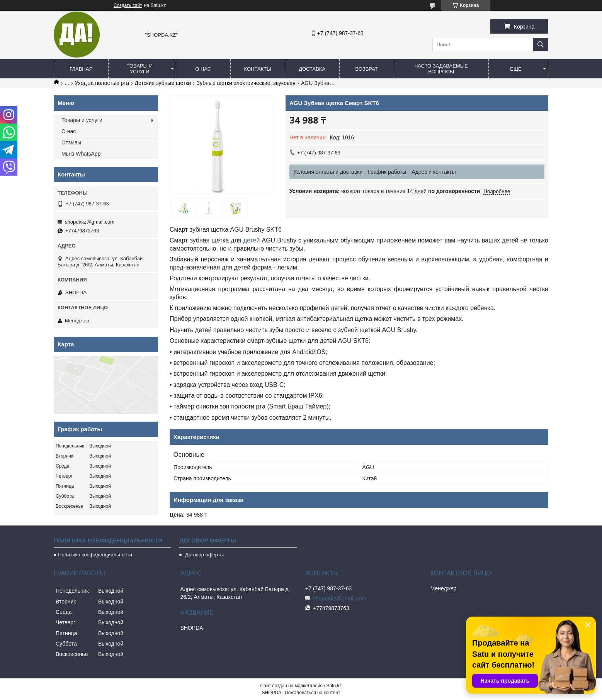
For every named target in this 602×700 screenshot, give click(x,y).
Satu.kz (334, 686)
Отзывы (71, 142)
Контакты (258, 69)
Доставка (312, 69)
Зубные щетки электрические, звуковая (246, 83)
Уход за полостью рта (102, 83)
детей (252, 240)
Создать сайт (128, 5)
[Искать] (541, 45)
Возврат (366, 69)
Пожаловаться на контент (312, 693)
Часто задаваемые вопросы (441, 69)
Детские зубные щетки (163, 83)
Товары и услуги (140, 69)
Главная (81, 69)
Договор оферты (204, 555)
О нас (203, 69)
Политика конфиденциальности (95, 555)
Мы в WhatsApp (81, 154)
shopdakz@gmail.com (90, 222)
